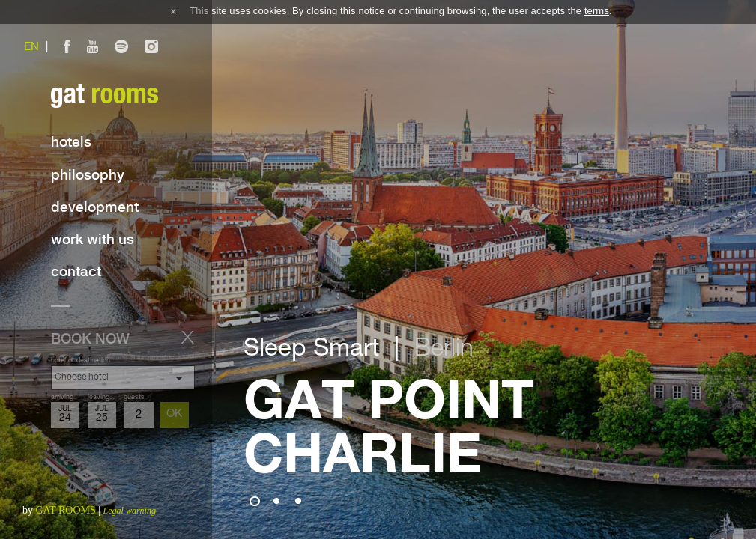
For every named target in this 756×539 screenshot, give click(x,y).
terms (597, 11)
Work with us (93, 240)
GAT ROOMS (66, 510)
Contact (76, 272)
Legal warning (130, 511)
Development (95, 208)
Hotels (71, 143)
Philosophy (88, 176)
